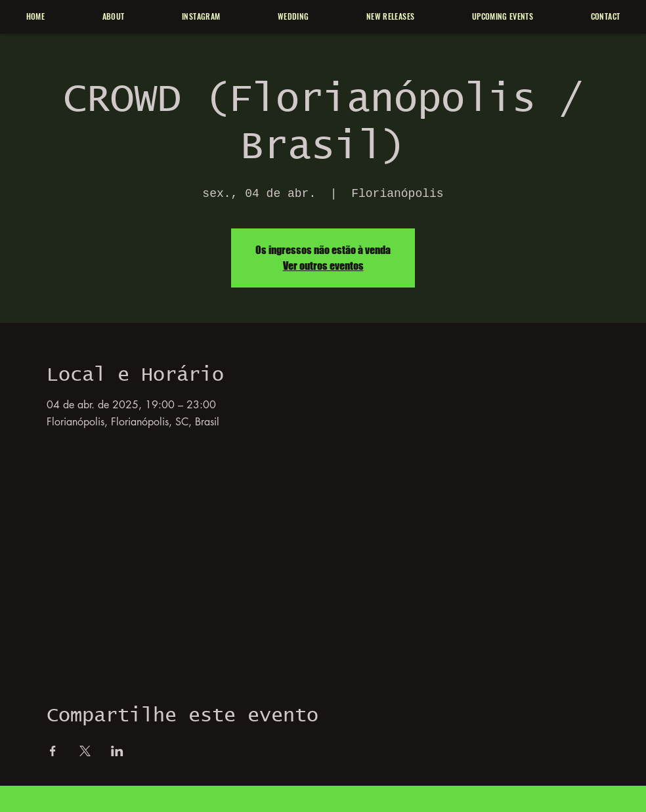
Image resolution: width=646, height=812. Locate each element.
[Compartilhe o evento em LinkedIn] (117, 751)
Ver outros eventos (323, 266)
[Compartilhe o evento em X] (85, 751)
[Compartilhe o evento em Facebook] (53, 751)
